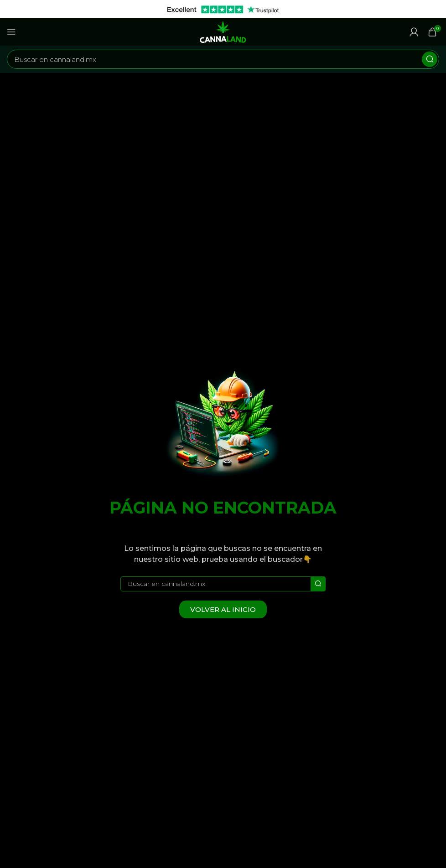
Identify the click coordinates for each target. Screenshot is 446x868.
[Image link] (223, 424)
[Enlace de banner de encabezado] (209, 9)
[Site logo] (223, 31)
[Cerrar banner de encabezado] (435, 9)
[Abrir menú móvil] (11, 32)
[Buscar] (223, 59)
